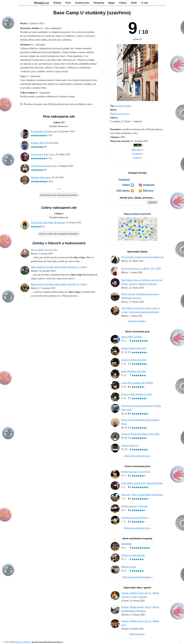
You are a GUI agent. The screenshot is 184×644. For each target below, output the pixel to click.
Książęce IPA (37, 143)
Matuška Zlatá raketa (41, 177)
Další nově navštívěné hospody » (137, 577)
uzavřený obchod (123, 106)
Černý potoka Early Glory (43, 154)
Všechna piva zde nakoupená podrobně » (59, 195)
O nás (145, 3)
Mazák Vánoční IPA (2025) (134, 348)
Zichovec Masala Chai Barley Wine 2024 (140, 434)
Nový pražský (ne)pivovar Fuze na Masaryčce (142, 257)
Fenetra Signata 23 (130, 445)
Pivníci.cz (42, 3)
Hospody (99, 3)
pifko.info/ (136, 150)
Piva (68, 3)
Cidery (123, 3)
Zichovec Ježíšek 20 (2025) (134, 360)
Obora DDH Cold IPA (131, 337)
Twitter (136, 158)
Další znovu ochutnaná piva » (137, 528)
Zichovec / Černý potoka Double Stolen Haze (142, 495)
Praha (113, 114)
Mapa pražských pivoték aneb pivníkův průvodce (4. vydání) (59, 284)
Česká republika (122, 114)
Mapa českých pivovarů (137, 214)
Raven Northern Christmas (134, 371)
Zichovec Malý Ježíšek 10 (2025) (137, 394)
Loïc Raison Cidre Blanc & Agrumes (48, 223)
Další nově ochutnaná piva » (137, 456)
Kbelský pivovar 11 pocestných (136, 472)
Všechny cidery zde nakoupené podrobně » (59, 234)
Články (57, 3)
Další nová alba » (137, 634)
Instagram (149, 185)
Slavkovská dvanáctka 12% (44, 166)
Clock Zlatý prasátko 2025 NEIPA (137, 383)
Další (134, 3)
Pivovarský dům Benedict (133, 555)
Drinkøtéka (126, 544)
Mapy (112, 3)
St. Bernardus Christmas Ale (44, 131)
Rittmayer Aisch (129, 567)
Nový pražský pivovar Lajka (44, 250)
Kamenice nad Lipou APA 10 (135, 518)
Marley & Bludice (23, 642)
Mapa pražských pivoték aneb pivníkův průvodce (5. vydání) (59, 267)
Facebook (136, 154)
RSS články (123, 191)
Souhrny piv (82, 3)
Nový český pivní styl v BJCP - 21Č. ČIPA (141, 269)
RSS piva (148, 191)
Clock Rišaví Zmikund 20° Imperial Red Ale (142, 483)
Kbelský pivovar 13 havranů (134, 506)
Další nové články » (137, 321)
